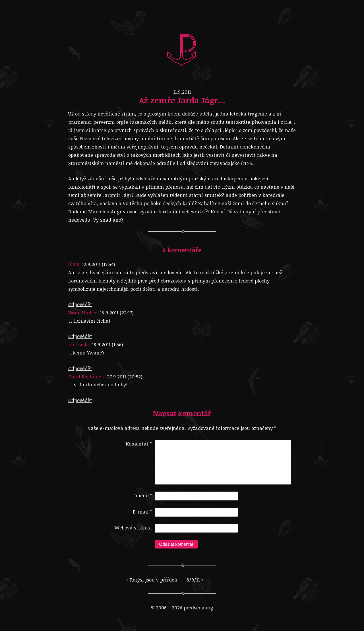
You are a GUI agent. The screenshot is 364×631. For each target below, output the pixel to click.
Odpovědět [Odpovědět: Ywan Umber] (80, 336)
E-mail (142, 516)
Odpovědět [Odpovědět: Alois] (80, 304)
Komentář (139, 444)
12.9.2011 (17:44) (98, 264)
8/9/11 (195, 584)
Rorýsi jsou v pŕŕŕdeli (152, 584)
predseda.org (182, 50)
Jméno (143, 500)
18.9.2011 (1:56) (107, 344)
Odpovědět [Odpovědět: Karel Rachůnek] (80, 400)
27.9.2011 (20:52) (125, 377)
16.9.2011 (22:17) (117, 313)
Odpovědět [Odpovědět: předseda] (80, 368)
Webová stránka (133, 532)
